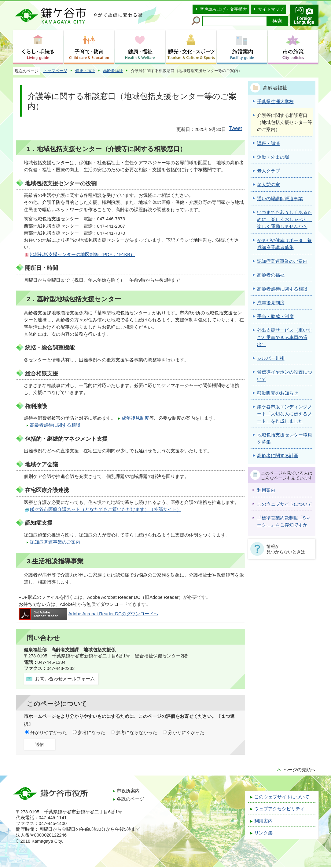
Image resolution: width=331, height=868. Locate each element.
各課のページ (131, 799)
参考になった (91, 732)
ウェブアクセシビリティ (280, 809)
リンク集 (263, 833)
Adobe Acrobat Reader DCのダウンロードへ (88, 614)
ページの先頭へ (299, 770)
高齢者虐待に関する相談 (55, 425)
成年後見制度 (135, 418)
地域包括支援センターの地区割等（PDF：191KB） (83, 255)
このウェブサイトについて (285, 504)
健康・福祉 (85, 71)
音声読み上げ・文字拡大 (223, 9)
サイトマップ (271, 9)
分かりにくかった (186, 732)
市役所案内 (128, 791)
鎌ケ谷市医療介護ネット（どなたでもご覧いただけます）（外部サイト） (106, 509)
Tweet (235, 128)
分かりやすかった (49, 732)
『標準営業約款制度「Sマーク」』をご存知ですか (284, 521)
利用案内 (266, 490)
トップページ (55, 71)
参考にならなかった (136, 732)
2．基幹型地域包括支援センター (74, 299)
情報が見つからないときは (286, 549)
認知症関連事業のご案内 (55, 542)
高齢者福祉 (113, 71)
